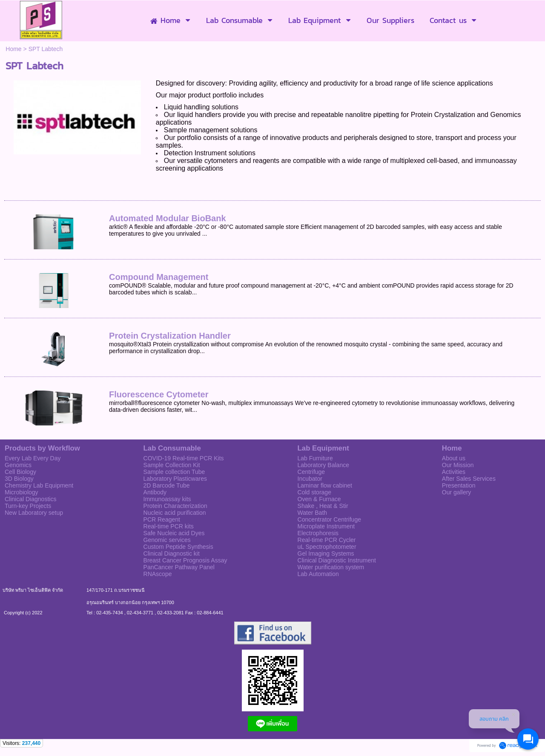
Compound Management (159, 277)
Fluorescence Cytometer (159, 394)
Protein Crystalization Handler (170, 336)
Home (13, 49)
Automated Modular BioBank (167, 218)
